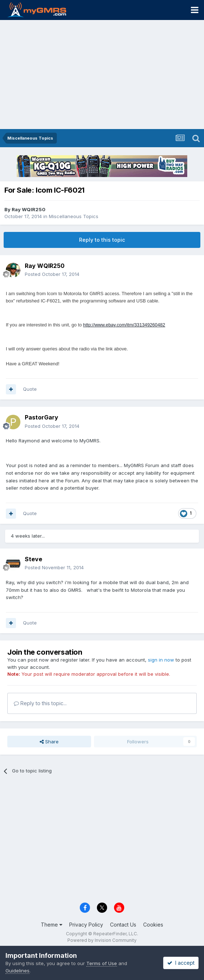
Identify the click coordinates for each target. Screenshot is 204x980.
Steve (34, 559)
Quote (30, 389)
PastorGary (42, 417)
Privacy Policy (86, 925)
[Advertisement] (102, 75)
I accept (181, 963)
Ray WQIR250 (29, 209)
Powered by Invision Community (102, 940)
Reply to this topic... (40, 703)
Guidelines (17, 971)
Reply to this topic (102, 240)
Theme (52, 925)
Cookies (153, 925)
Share (49, 742)
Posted (52, 274)
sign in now (161, 660)
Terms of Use (102, 963)
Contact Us (123, 925)
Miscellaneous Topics (74, 216)
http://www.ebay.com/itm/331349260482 (124, 325)
